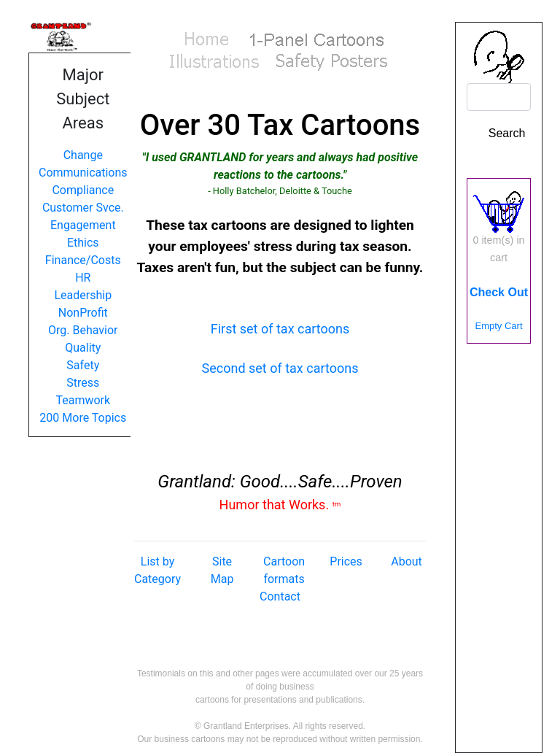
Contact (280, 596)
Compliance (83, 190)
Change (83, 155)
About (407, 561)
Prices (346, 561)
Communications (83, 173)
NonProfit (83, 313)
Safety (83, 365)
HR (83, 278)
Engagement (83, 225)
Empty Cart (498, 326)
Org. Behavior (83, 330)
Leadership (83, 295)
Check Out (499, 292)
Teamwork (83, 400)
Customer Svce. (83, 208)
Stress (83, 383)
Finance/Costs (83, 260)
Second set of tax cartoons (280, 368)
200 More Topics (83, 418)
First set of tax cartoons (280, 329)
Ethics (83, 243)
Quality (83, 348)
